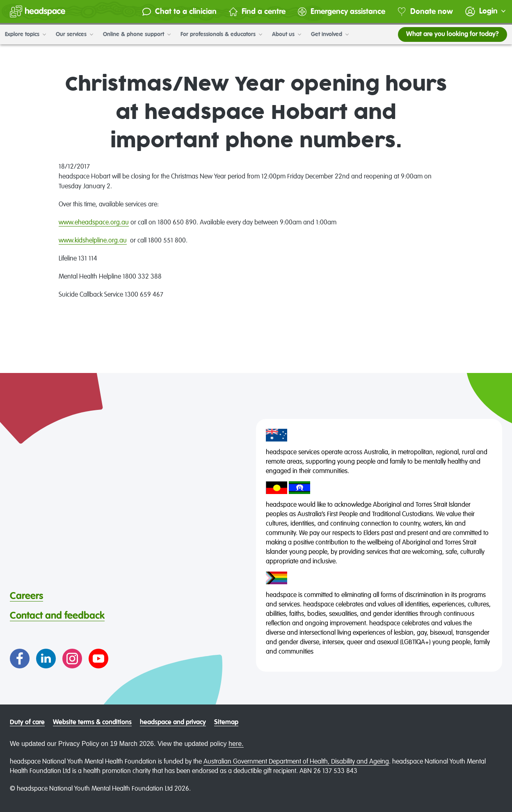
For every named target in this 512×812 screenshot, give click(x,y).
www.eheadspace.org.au (94, 223)
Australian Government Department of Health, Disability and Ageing (296, 762)
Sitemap (226, 723)
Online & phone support (137, 34)
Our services (74, 34)
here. (236, 744)
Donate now (425, 12)
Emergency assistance (342, 12)
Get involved (330, 34)
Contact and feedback (57, 616)
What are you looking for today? (453, 34)
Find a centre (257, 12)
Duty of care (27, 723)
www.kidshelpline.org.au (93, 241)
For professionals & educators (221, 34)
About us (287, 34)
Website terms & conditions (92, 723)
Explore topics (25, 34)
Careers (26, 596)
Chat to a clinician (179, 12)
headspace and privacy (173, 723)
